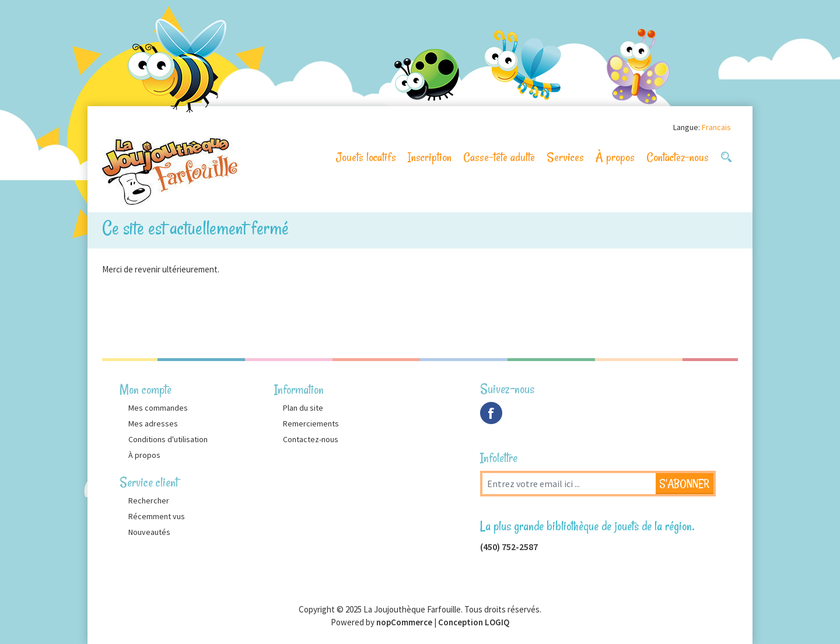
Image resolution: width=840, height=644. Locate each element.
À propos (615, 157)
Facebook (491, 413)
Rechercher (149, 501)
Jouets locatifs (366, 157)
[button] (726, 157)
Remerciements (311, 423)
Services (565, 157)
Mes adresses (153, 423)
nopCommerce (404, 622)
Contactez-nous (678, 157)
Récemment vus (157, 516)
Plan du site (303, 408)
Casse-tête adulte (499, 157)
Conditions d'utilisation (168, 439)
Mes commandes (158, 408)
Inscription (430, 157)
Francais (716, 127)
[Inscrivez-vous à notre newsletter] (569, 484)
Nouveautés (149, 532)
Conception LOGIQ (474, 622)
